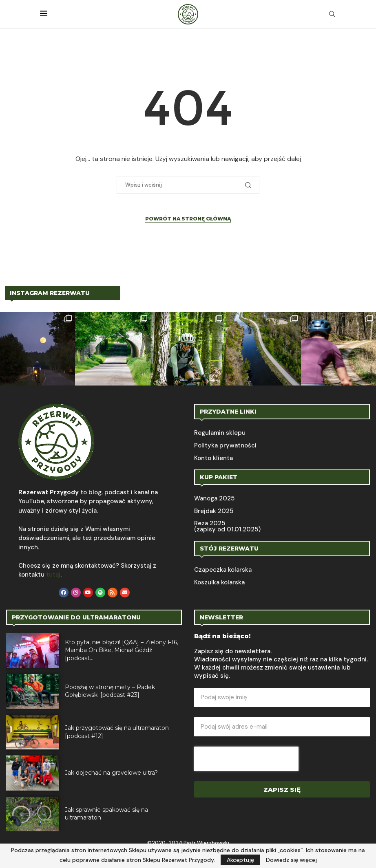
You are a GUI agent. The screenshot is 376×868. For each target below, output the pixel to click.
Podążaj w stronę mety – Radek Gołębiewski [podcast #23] (110, 691)
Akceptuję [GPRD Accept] (240, 860)
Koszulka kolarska (219, 583)
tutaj (53, 575)
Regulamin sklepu (220, 433)
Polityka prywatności (225, 446)
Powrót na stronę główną (188, 219)
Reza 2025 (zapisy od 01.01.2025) (227, 527)
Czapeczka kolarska (223, 570)
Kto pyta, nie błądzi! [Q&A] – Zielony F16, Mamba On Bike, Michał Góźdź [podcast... (122, 650)
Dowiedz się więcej (291, 860)
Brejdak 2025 (214, 511)
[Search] (332, 15)
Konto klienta (213, 458)
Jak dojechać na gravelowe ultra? (111, 773)
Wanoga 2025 (214, 499)
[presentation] (246, 759)
